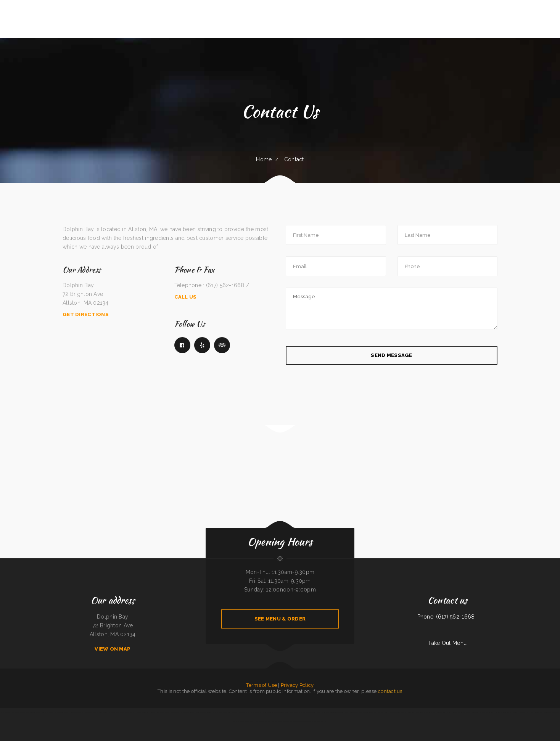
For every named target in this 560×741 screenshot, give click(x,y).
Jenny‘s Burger (278, 721)
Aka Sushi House (315, 721)
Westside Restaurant (113, 712)
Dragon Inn (241, 712)
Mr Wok (248, 712)
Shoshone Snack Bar (271, 712)
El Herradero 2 (514, 712)
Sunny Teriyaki (280, 712)
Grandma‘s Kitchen (321, 712)
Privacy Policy (297, 685)
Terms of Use (261, 685)
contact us (390, 691)
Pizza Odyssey (522, 712)
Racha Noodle (85, 712)
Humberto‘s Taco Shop (75, 712)
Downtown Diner (311, 712)
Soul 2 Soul (271, 721)
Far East (253, 712)
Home (264, 159)
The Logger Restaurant (400, 712)
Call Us (186, 297)
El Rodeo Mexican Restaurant (47, 712)
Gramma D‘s (324, 721)
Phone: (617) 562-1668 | (447, 617)
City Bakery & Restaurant (189, 712)
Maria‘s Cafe (359, 712)
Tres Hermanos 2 (447, 712)
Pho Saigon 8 (352, 712)
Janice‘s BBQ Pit (93, 712)
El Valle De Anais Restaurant (243, 721)
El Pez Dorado (15, 712)
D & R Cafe (391, 712)
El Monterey (234, 712)
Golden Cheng (145, 712)
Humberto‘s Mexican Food (155, 712)
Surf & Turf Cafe (367, 712)
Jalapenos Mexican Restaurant (486, 712)
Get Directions (86, 314)
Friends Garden (475, 712)
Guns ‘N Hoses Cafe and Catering (259, 721)
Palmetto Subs (467, 712)
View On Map (113, 649)
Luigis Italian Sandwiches (176, 712)
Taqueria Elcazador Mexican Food (303, 721)
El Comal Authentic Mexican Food (293, 712)
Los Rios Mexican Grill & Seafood (434, 712)
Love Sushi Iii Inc (539, 712)
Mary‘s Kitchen (530, 712)
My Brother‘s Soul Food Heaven (380, 712)
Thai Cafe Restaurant (102, 712)
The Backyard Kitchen (261, 712)
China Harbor (344, 712)
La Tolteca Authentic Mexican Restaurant (29, 712)
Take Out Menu (447, 643)
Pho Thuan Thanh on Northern (502, 712)
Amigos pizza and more (136, 712)
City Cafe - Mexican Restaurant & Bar (221, 712)
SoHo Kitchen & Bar (6, 712)
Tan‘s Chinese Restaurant (289, 721)
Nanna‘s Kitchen (422, 712)
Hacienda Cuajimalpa (412, 712)
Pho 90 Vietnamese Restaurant (333, 712)
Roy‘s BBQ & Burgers (457, 712)
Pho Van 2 (304, 712)
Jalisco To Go (166, 712)
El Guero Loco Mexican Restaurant (204, 712)
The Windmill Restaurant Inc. (62, 712)
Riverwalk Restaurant (124, 712)
